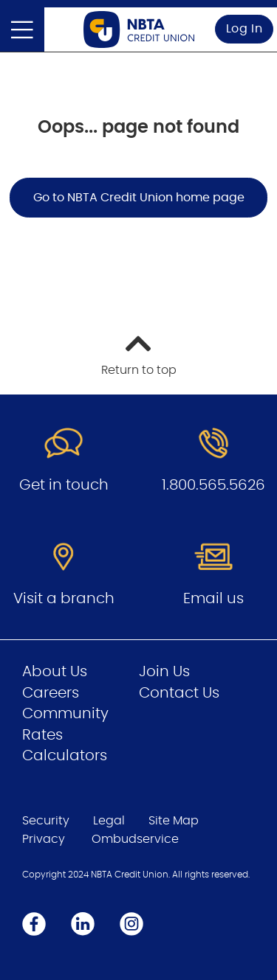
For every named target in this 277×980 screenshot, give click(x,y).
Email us (213, 599)
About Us (55, 672)
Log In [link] (244, 29)
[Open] (22, 29)
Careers (51, 693)
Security (46, 821)
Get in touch (64, 485)
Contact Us (179, 693)
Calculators (65, 756)
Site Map (174, 821)
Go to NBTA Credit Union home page (139, 198)
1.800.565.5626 (213, 485)
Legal (109, 821)
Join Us (164, 672)
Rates (42, 735)
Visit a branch (64, 599)
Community (65, 714)
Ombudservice (135, 839)
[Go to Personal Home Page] (139, 29)
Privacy (44, 839)
